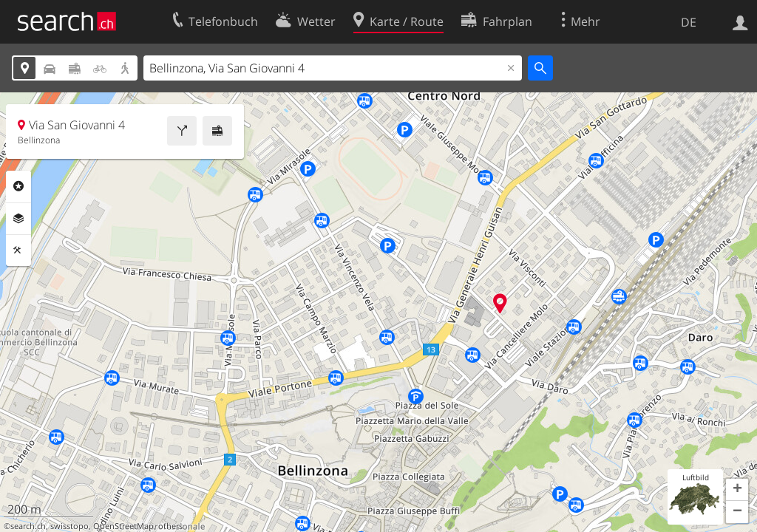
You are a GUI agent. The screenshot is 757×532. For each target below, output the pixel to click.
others (170, 526)
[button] (737, 490)
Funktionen (18, 250)
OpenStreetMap (123, 526)
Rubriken (18, 186)
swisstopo (69, 526)
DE (689, 22)
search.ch (28, 526)
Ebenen (18, 219)
